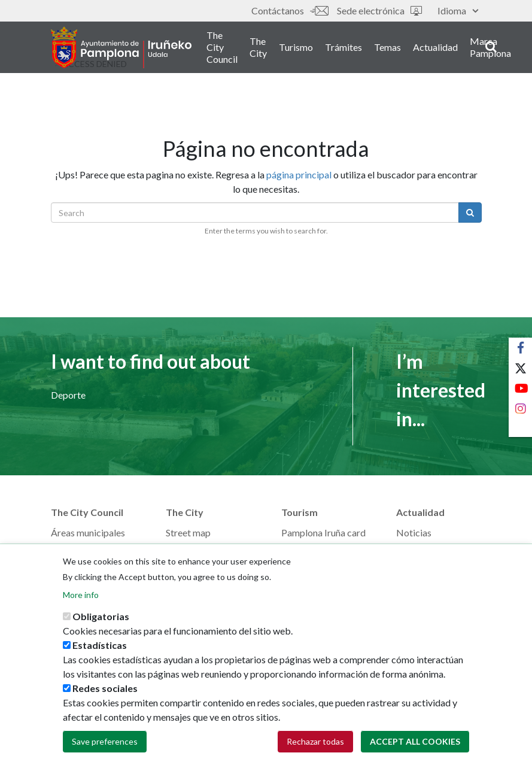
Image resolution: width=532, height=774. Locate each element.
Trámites (343, 47)
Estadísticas (100, 659)
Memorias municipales (94, 547)
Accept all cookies (415, 756)
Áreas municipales (88, 532)
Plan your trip (309, 547)
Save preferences (105, 756)
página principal (299, 174)
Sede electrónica (379, 10)
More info (81, 609)
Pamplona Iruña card (323, 532)
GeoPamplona (195, 547)
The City (258, 47)
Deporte (68, 395)
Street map (188, 532)
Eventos (413, 547)
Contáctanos (290, 10)
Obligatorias (101, 631)
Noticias (414, 532)
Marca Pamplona (490, 47)
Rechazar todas (315, 756)
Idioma (458, 10)
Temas (387, 47)
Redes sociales (105, 702)
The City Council (222, 47)
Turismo (296, 47)
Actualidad (435, 47)
